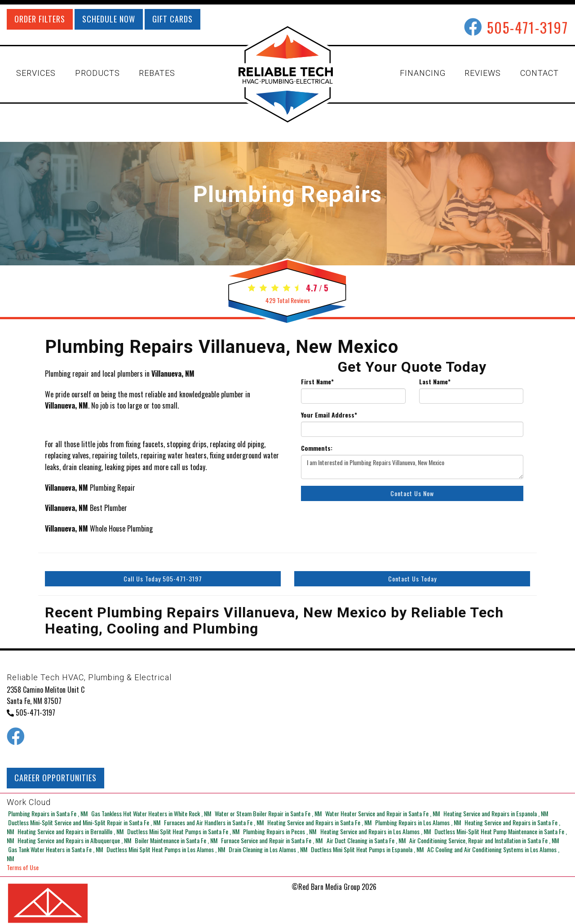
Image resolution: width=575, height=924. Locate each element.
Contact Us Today (412, 579)
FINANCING (423, 73)
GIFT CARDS (172, 19)
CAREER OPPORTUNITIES (55, 778)
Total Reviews (287, 300)
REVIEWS (483, 73)
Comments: (317, 448)
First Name (317, 382)
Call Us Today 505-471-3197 (163, 579)
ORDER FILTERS (40, 19)
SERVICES (36, 73)
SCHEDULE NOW (109, 19)
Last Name (435, 382)
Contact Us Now (412, 493)
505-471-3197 (528, 27)
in (47, 813)
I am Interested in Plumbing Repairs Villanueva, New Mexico (412, 467)
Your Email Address (329, 415)
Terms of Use (23, 858)
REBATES (157, 73)
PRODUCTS (97, 73)
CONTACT (540, 73)
